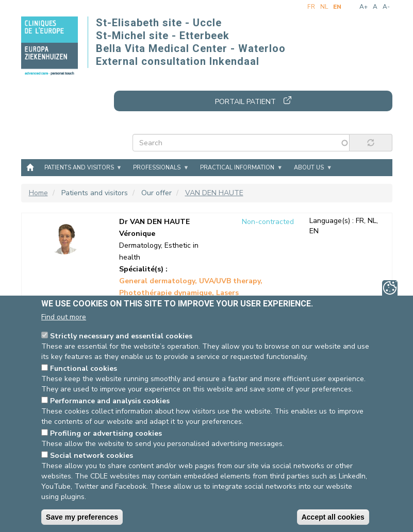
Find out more (64, 317)
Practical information (237, 168)
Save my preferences (82, 517)
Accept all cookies (333, 517)
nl (324, 7)
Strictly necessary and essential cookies (121, 336)
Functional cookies (84, 368)
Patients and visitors (79, 168)
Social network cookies (92, 456)
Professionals (157, 168)
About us (309, 168)
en (337, 7)
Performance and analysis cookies (110, 401)
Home (30, 167)
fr (311, 7)
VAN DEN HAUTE (214, 193)
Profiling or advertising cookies (106, 433)
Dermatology (140, 245)
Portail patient (245, 102)
